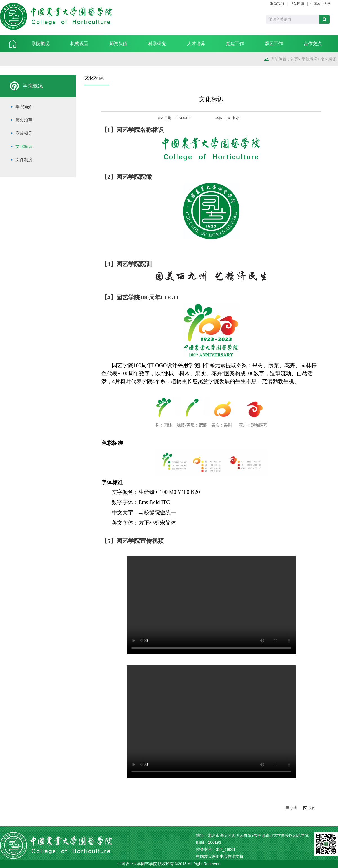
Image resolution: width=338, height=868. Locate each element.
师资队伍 (118, 44)
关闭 (312, 808)
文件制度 (24, 160)
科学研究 (157, 44)
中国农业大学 (321, 4)
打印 (294, 808)
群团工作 (274, 44)
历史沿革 (24, 120)
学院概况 (41, 44)
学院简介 (24, 107)
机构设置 (79, 44)
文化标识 (329, 59)
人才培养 (196, 44)
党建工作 (235, 44)
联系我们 (277, 4)
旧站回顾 (297, 4)
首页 (294, 59)
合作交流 (313, 44)
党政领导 (24, 133)
